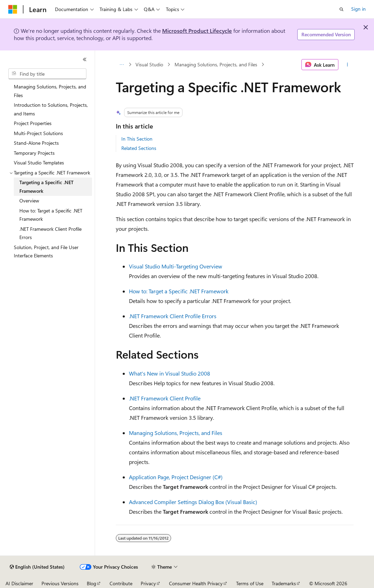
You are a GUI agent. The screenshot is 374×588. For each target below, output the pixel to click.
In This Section (137, 139)
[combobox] (47, 74)
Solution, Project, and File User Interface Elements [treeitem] (46, 252)
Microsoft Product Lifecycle (197, 31)
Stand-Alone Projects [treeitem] (36, 143)
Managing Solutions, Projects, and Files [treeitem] (50, 91)
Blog (91, 583)
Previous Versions (60, 583)
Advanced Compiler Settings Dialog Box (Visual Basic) (193, 502)
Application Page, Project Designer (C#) (176, 477)
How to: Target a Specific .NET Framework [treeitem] (51, 215)
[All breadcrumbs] (122, 65)
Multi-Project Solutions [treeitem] (38, 133)
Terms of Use (250, 583)
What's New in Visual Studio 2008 (170, 373)
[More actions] (347, 65)
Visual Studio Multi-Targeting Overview (176, 266)
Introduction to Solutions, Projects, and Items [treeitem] (51, 109)
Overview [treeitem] (29, 201)
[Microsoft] (13, 9)
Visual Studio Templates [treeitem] (39, 163)
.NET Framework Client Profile (165, 398)
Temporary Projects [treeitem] (34, 153)
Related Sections (139, 148)
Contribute (121, 583)
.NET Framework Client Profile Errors (173, 316)
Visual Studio (149, 64)
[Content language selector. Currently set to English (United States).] (37, 567)
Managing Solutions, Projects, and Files (216, 64)
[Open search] (342, 9)
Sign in (358, 9)
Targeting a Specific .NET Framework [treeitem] (46, 187)
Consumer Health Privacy (196, 583)
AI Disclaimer (19, 583)
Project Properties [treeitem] (33, 123)
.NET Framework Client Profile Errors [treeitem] (50, 233)
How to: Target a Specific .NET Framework (179, 291)
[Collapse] (85, 59)
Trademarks (284, 583)
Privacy (148, 583)
